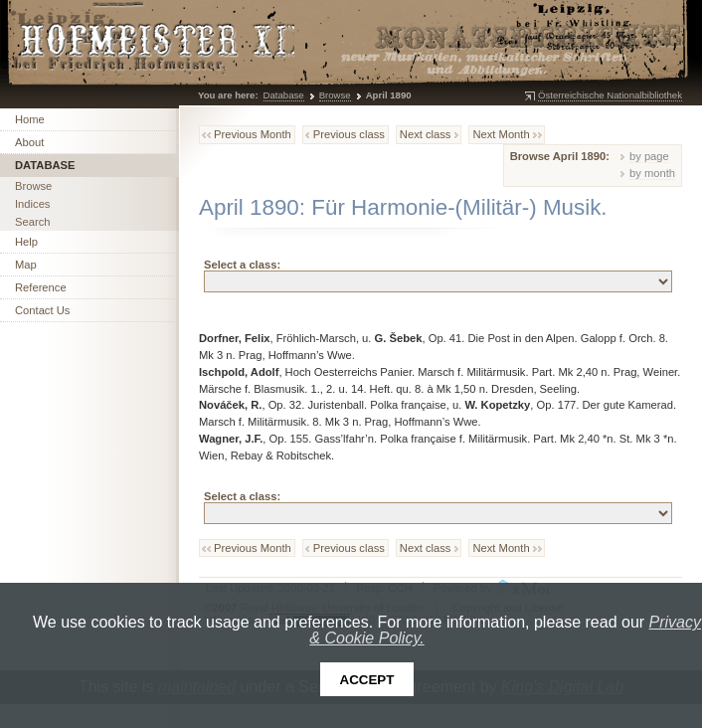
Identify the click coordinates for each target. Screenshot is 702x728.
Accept (367, 680)
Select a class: (242, 265)
